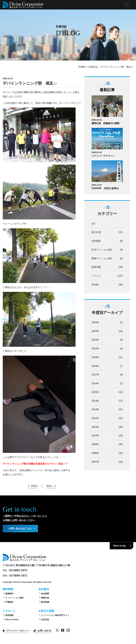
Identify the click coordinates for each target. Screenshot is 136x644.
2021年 (95, 349)
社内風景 (96, 241)
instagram (68, 630)
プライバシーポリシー (18, 630)
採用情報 (9, 615)
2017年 (95, 375)
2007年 (95, 462)
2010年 (95, 436)
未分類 (95, 285)
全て (94, 224)
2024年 (95, 331)
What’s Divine (12, 619)
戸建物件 (9, 601)
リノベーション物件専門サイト (55, 615)
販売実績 (45, 601)
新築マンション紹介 (102, 258)
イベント (96, 276)
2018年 (95, 366)
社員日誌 (93, 67)
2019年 (95, 357)
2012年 (95, 418)
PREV (34, 485)
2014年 (95, 401)
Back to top (120, 545)
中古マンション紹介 (102, 250)
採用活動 (96, 267)
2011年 (95, 427)
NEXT (49, 485)
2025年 (95, 322)
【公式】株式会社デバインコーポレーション (23, 5)
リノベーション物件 (15, 597)
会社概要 (45, 593)
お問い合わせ (44, 630)
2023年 (95, 340)
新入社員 (96, 232)
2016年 (95, 384)
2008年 (95, 453)
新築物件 (9, 593)
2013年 (95, 410)
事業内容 (45, 597)
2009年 (95, 445)
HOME (82, 67)
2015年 (95, 392)
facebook (63, 630)
